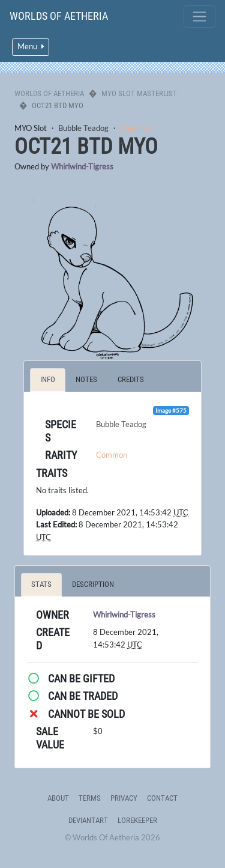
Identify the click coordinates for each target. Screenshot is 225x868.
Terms (90, 798)
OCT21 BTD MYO (86, 147)
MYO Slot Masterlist (139, 93)
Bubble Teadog (83, 128)
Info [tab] (48, 379)
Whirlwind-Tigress (82, 166)
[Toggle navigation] (199, 17)
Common (136, 128)
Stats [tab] (41, 584)
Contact (162, 798)
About (58, 798)
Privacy (124, 798)
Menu (31, 47)
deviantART (88, 820)
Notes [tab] (86, 379)
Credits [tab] (131, 379)
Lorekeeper (137, 820)
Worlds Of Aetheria (59, 16)
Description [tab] (93, 584)
